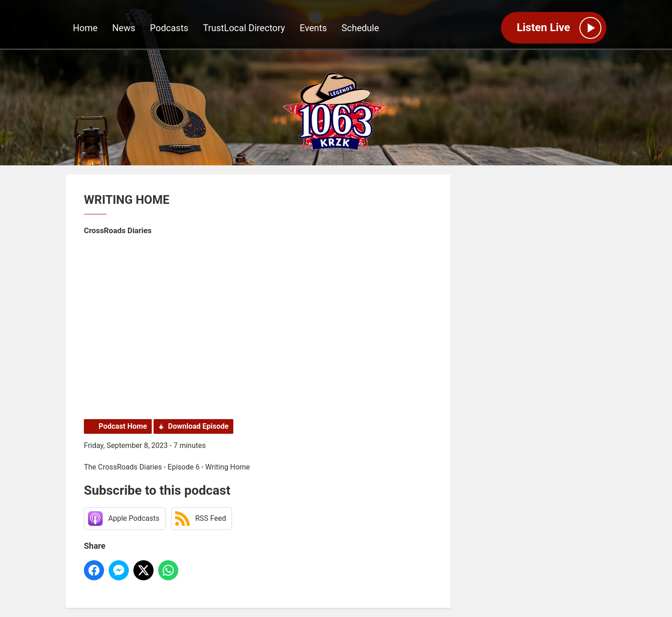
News (124, 28)
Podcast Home (123, 426)
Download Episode (198, 426)
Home (85, 28)
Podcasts (169, 28)
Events (313, 28)
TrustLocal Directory (244, 28)
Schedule (360, 28)
